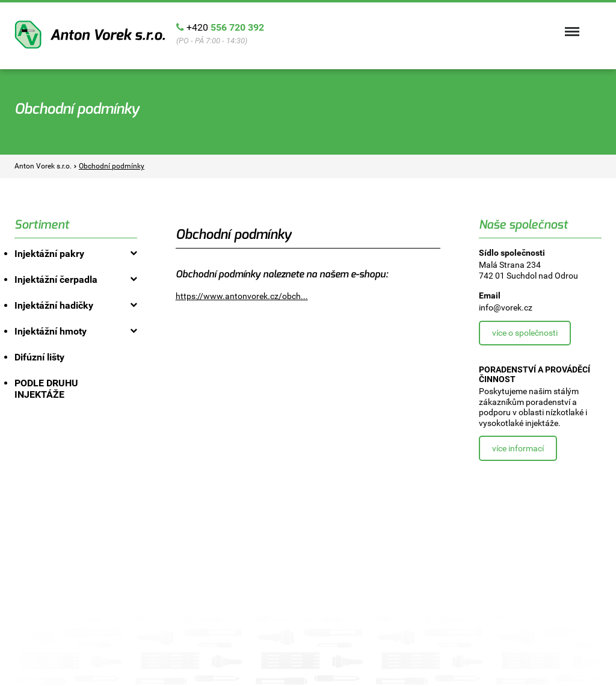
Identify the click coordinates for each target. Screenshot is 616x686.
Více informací (518, 448)
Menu (571, 26)
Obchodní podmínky (112, 166)
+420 (225, 27)
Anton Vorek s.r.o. (90, 35)
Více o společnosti (525, 333)
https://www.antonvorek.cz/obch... (242, 296)
